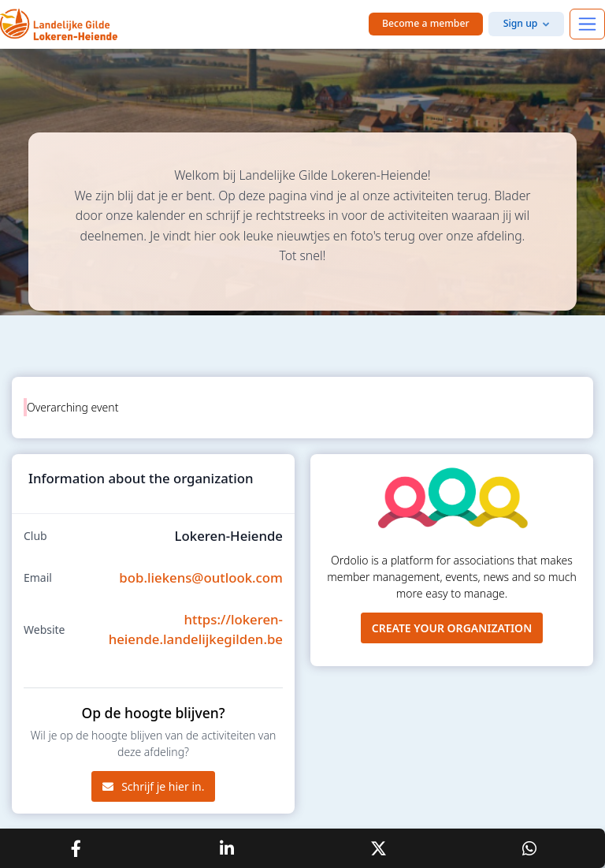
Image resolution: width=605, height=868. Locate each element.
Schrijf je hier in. (154, 786)
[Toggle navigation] (587, 24)
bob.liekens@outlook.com (201, 577)
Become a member (426, 23)
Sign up (521, 23)
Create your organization (452, 628)
